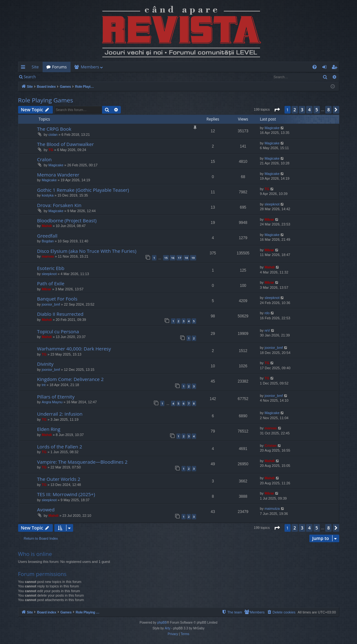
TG (51, 150)
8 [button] (328, 110)
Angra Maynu (52, 402)
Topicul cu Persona (58, 331)
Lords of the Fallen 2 (60, 447)
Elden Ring (49, 429)
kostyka (48, 195)
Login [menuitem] (326, 68)
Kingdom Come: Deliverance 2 (70, 379)
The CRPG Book (54, 129)
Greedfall (47, 236)
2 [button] (295, 110)
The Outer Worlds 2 (59, 479)
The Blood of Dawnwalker (66, 144)
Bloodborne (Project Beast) (67, 220)
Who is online (35, 554)
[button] (277, 110)
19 (193, 258)
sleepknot (272, 204)
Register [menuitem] (335, 68)
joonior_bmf (51, 304)
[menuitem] (216, 67)
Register (71, 77)
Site (35, 67)
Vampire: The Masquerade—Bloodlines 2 (82, 462)
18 (186, 258)
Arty (168, 628)
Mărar (269, 219)
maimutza (272, 509)
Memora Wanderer (58, 175)
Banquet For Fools (57, 299)
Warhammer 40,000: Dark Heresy (74, 349)
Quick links (24, 68)
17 (179, 258)
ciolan (53, 135)
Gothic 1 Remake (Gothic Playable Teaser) (83, 190)
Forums (59, 67)
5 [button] (317, 110)
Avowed (46, 509)
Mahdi (47, 226)
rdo (267, 313)
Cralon (45, 159)
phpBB (162, 623)
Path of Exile (51, 283)
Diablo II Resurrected (60, 314)
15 (166, 258)
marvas (48, 256)
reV (267, 330)
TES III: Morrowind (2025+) (66, 494)
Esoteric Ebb (51, 268)
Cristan (271, 446)
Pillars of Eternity (56, 397)
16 (173, 258)
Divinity (45, 364)
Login (50, 77)
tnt (44, 385)
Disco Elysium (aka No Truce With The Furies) (87, 251)
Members (90, 67)
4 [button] (309, 110)
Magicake (272, 128)
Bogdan (48, 241)
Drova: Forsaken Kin (59, 205)
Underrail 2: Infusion (60, 414)
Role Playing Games (46, 100)
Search (30, 77)
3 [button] (302, 110)
